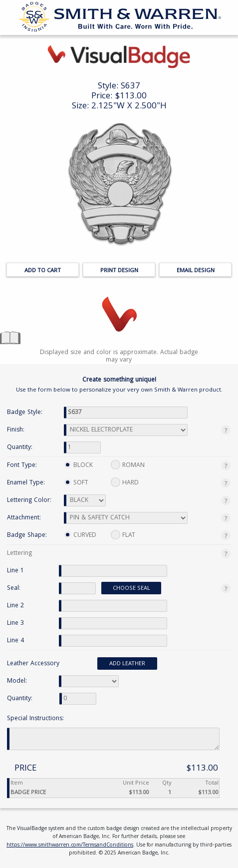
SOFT (76, 483)
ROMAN (128, 465)
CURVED (80, 536)
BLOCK (78, 466)
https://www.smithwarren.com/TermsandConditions (70, 846)
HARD (125, 483)
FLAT (123, 535)
